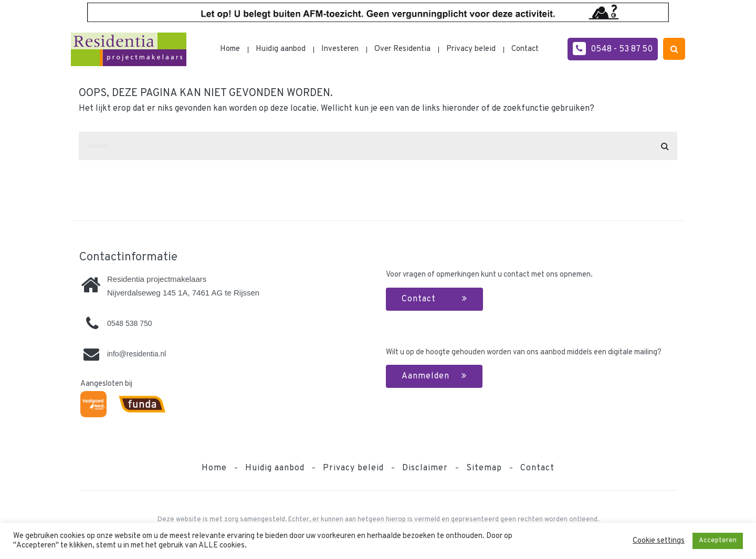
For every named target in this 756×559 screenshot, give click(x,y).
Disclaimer (425, 468)
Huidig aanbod (281, 49)
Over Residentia (402, 49)
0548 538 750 (130, 323)
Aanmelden (434, 376)
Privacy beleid (471, 49)
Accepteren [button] (718, 541)
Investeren (340, 49)
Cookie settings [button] (659, 541)
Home (230, 49)
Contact (525, 49)
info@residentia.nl (136, 354)
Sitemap (484, 468)
